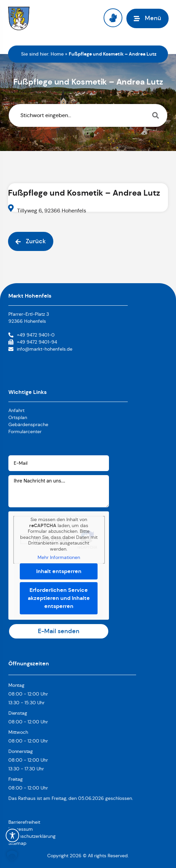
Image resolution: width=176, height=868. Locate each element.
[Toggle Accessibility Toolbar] (12, 835)
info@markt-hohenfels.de (45, 349)
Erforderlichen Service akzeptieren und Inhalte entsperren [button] (59, 598)
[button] (12, 856)
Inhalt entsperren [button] (59, 571)
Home (57, 54)
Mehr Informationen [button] (59, 557)
